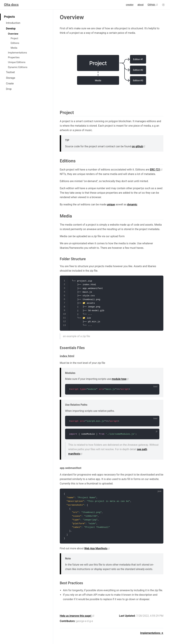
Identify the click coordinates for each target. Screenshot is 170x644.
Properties (14, 57)
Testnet (10, 72)
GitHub (153, 5)
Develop (11, 29)
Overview (13, 34)
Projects (9, 17)
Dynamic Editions (18, 67)
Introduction (13, 23)
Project (14, 38)
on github (139, 146)
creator (130, 5)
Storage (11, 78)
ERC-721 (156, 170)
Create (10, 83)
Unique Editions (17, 62)
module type (120, 379)
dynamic (132, 204)
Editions (15, 43)
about (141, 5)
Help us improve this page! (77, 616)
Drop (9, 89)
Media (14, 48)
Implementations (17, 53)
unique (111, 204)
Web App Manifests (97, 548)
